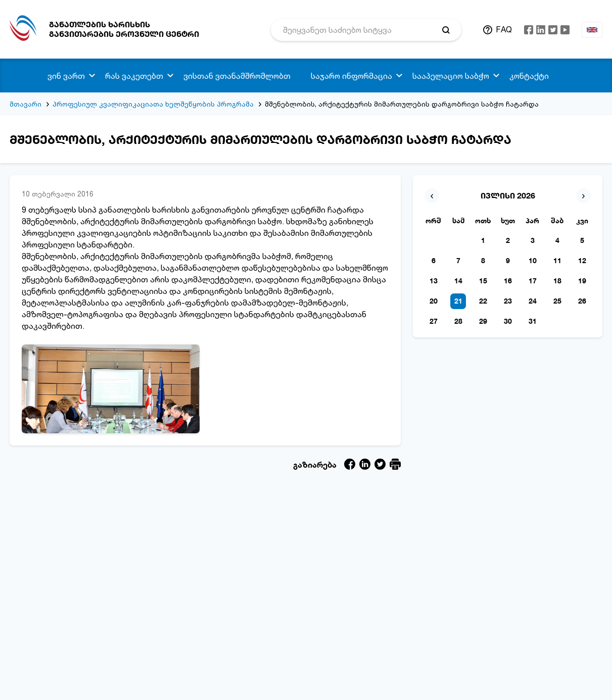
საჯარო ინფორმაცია (351, 76)
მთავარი (26, 104)
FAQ (504, 29)
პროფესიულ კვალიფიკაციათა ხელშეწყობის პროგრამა (153, 104)
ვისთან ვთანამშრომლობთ (237, 76)
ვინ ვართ (66, 76)
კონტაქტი (529, 76)
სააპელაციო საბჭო (451, 76)
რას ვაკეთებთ (134, 76)
